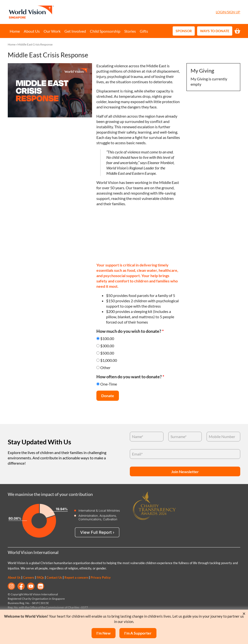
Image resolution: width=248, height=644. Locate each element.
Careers (29, 577)
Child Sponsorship (105, 31)
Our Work (52, 31)
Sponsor (184, 31)
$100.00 (107, 338)
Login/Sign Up (228, 12)
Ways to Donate (215, 31)
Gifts (144, 31)
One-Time (109, 384)
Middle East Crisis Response (35, 44)
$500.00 (107, 353)
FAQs (40, 577)
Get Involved (75, 31)
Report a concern (76, 577)
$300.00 (107, 346)
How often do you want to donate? (130, 377)
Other (105, 367)
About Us (32, 31)
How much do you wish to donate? (130, 331)
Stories (130, 31)
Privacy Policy (101, 577)
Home (15, 31)
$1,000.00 (109, 360)
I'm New (104, 633)
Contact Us (54, 577)
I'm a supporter (138, 633)
